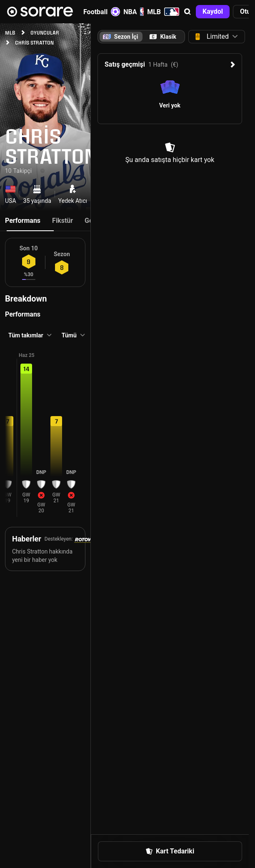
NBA (134, 12)
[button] (187, 12)
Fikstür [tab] (62, 221)
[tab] (163, 37)
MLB (163, 12)
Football (102, 12)
